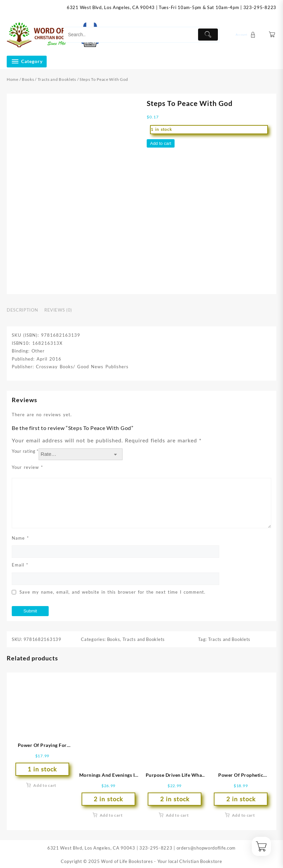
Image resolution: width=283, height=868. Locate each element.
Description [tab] (22, 310)
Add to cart (161, 143)
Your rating (25, 451)
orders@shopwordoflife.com (206, 848)
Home (13, 79)
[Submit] (208, 35)
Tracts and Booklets (57, 79)
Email (20, 565)
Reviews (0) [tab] (58, 310)
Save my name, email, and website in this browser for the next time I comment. (112, 592)
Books (28, 79)
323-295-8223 (260, 7)
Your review (27, 467)
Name (20, 538)
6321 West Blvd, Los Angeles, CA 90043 (111, 7)
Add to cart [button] (45, 785)
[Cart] (272, 35)
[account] (246, 35)
